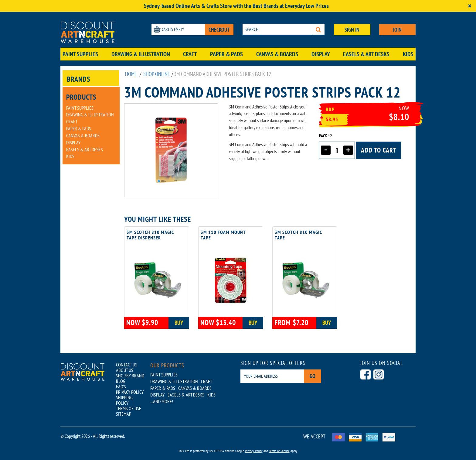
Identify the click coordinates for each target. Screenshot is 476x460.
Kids (408, 54)
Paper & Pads (226, 54)
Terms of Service (279, 451)
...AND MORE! (162, 401)
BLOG (121, 381)
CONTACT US (127, 365)
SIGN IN (352, 30)
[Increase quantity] (348, 150)
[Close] (470, 6)
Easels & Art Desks (366, 54)
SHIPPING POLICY (124, 400)
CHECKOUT (219, 30)
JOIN (397, 30)
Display (321, 54)
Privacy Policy (254, 451)
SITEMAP (124, 414)
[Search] (318, 29)
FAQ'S (121, 386)
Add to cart (379, 150)
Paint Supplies (80, 54)
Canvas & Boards (277, 54)
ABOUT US (125, 370)
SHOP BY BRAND (130, 376)
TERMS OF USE (129, 408)
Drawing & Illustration (141, 54)
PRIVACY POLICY (130, 392)
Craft (190, 54)
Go (313, 376)
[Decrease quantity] (326, 150)
